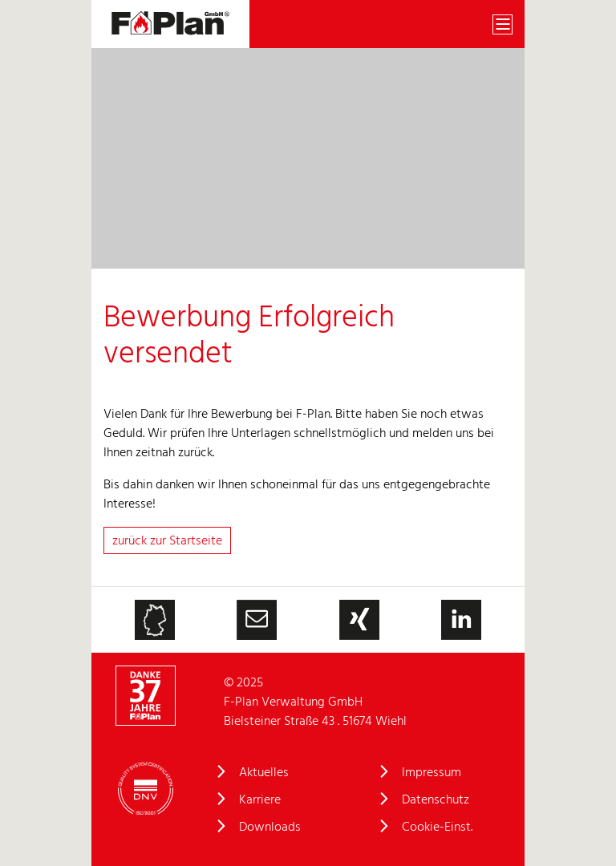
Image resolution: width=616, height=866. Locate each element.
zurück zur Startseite (167, 541)
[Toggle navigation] (503, 24)
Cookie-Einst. (437, 828)
